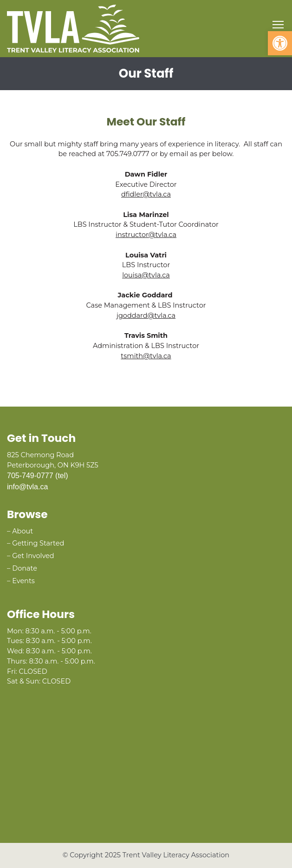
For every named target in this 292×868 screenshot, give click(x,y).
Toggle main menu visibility (279, 23)
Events (23, 581)
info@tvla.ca (27, 487)
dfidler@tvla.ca (146, 194)
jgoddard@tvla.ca (146, 316)
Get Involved (33, 556)
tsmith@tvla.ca (146, 356)
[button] (280, 43)
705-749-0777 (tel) (38, 476)
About (23, 531)
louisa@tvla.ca (146, 275)
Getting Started (38, 543)
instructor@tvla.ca (146, 235)
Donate (25, 568)
